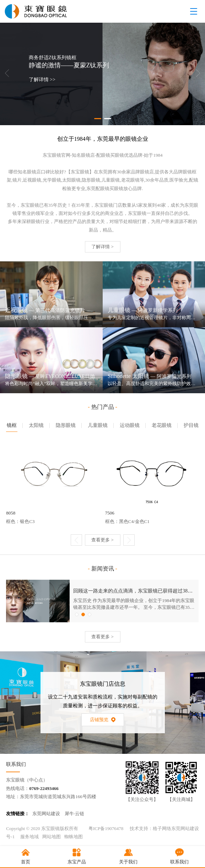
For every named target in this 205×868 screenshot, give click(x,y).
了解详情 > (102, 247)
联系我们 (16, 764)
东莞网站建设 (46, 814)
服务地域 (29, 837)
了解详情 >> (42, 80)
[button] (98, 119)
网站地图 (52, 837)
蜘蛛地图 (74, 837)
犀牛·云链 (74, 814)
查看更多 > (102, 540)
